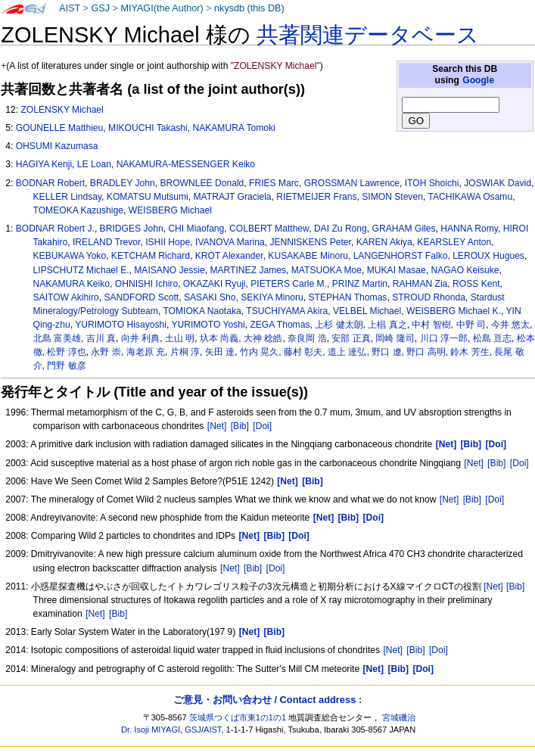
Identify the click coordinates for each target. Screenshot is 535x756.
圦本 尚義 (219, 338)
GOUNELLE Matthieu (60, 128)
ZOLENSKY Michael (62, 110)
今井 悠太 (510, 325)
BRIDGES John (132, 229)
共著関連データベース (368, 35)
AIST (70, 8)
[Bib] (240, 426)
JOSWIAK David (498, 183)
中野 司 (471, 325)
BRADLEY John (123, 183)
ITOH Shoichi (432, 183)
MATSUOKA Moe (327, 270)
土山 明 (180, 338)
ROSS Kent (476, 284)
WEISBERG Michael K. (454, 311)
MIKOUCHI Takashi (148, 128)
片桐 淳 (185, 352)
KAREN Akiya (384, 242)
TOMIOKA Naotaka (202, 311)
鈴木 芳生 (470, 352)
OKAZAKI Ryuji (215, 284)
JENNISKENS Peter (310, 242)
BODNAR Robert (50, 183)
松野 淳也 (66, 352)
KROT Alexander (229, 256)
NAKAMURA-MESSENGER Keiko (186, 164)
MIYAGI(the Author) (162, 8)
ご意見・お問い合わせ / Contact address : (267, 700)
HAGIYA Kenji (44, 164)
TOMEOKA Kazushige (78, 210)
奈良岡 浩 (307, 338)
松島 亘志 (492, 338)
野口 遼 (386, 352)
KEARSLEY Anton (454, 242)
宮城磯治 (399, 717)
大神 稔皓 (263, 338)
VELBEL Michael (367, 311)
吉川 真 (101, 338)
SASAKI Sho (210, 297)
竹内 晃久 (259, 352)
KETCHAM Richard (151, 256)
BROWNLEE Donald (202, 183)
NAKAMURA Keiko (72, 284)
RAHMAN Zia (420, 284)
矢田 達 (220, 352)
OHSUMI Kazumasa (57, 146)
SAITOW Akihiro (66, 297)
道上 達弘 (347, 352)
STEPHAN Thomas (347, 297)
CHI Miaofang (196, 229)
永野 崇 (106, 352)
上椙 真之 (387, 325)
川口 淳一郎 (444, 338)
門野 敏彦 (66, 366)
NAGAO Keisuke (465, 270)
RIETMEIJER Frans (316, 197)
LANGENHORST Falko (401, 256)
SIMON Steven (392, 197)
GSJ (100, 8)
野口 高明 (426, 352)
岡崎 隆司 (395, 338)
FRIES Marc (274, 183)
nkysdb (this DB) (249, 8)
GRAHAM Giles (404, 229)
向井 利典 (140, 338)
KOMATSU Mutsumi (148, 197)
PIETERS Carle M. (289, 284)
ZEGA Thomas (280, 325)
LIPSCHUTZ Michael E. (81, 270)
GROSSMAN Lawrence (352, 183)
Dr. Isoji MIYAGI (151, 730)
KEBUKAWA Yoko (70, 256)
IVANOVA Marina (230, 242)
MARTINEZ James (248, 270)
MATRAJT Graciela (233, 197)
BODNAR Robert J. (55, 229)
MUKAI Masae (397, 270)
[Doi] (262, 426)
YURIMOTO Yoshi (208, 325)
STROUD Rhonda (429, 297)
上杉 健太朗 (339, 325)
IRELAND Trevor (106, 242)
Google (478, 80)
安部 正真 (351, 338)
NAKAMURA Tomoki (233, 128)
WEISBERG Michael (170, 210)
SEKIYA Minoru (272, 297)
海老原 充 (146, 352)
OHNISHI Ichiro (146, 284)
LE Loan (94, 164)
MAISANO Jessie (169, 270)
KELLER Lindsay (68, 197)
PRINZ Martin (360, 284)
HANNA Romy (469, 229)
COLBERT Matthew (269, 229)
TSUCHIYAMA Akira (287, 311)
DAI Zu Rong (341, 229)
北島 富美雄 (57, 338)
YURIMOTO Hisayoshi (121, 325)
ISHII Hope (168, 242)
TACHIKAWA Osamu (470, 197)
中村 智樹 (431, 325)
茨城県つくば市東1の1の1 (238, 717)
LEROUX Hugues (488, 256)
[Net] (217, 426)
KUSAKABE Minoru (308, 256)
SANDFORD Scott (141, 297)
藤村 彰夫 (303, 352)
